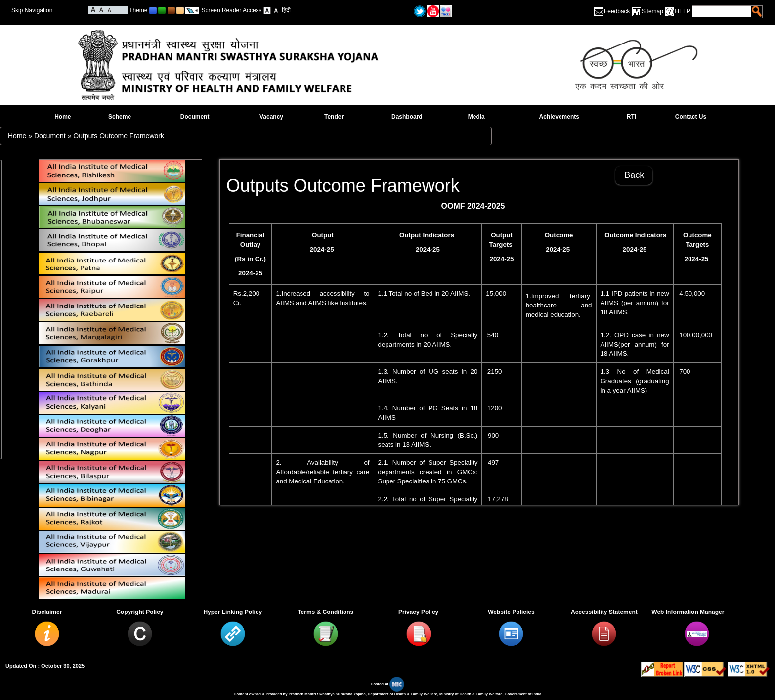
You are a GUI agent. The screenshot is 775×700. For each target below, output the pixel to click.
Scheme (120, 117)
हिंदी (286, 10)
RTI (631, 117)
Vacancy (271, 117)
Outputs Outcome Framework (119, 136)
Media (476, 117)
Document (195, 117)
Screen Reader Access (232, 10)
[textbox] (722, 11)
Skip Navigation (32, 10)
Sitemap (652, 11)
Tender (334, 117)
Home (63, 117)
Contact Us (691, 117)
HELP (682, 11)
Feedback (617, 11)
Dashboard (407, 117)
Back (634, 175)
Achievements (559, 117)
